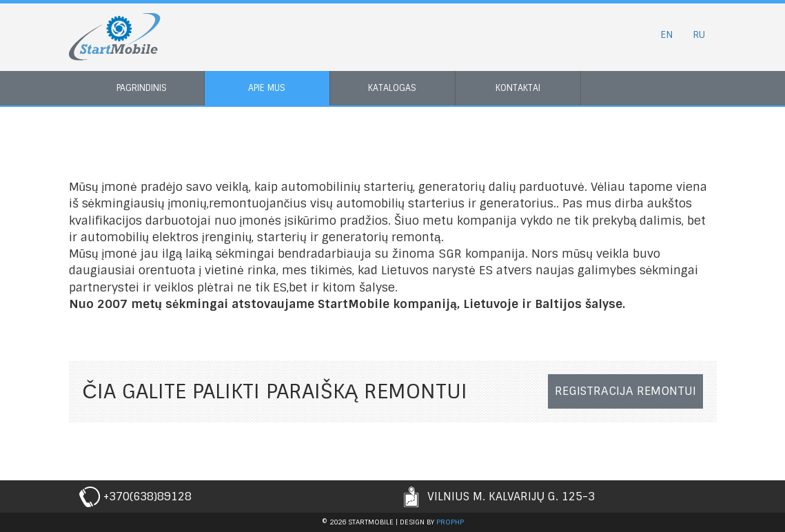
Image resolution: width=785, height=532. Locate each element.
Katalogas (392, 88)
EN (666, 34)
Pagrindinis (142, 88)
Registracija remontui (625, 391)
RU (699, 34)
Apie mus (267, 88)
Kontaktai (518, 88)
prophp (450, 522)
